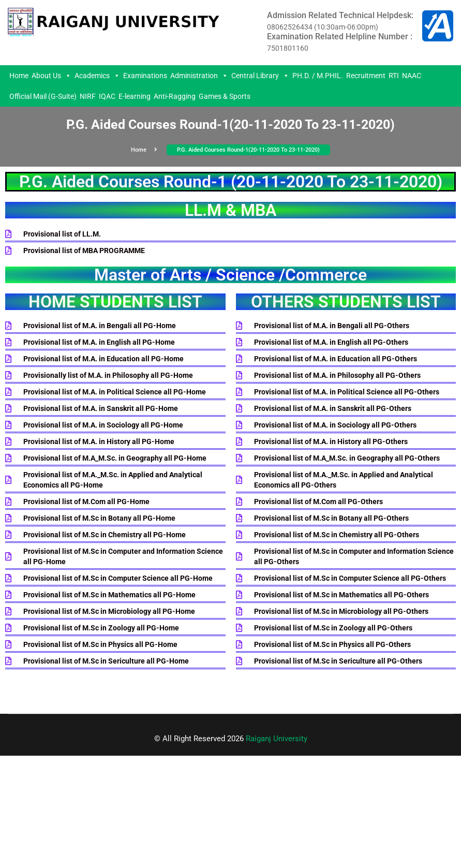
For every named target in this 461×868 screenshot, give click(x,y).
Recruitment (366, 76)
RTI (394, 76)
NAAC (412, 76)
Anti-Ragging (175, 96)
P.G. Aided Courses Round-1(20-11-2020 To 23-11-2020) (248, 150)
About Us (51, 76)
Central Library (260, 76)
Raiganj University (277, 739)
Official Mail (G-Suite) (43, 96)
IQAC (107, 96)
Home (19, 76)
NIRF (88, 96)
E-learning (135, 96)
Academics (97, 76)
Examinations (145, 76)
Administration (199, 76)
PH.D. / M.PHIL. (318, 76)
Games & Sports (225, 96)
